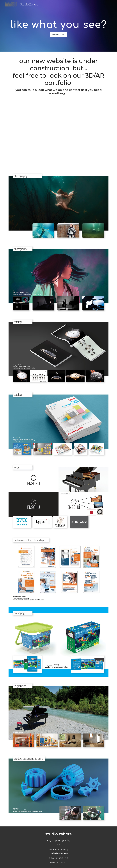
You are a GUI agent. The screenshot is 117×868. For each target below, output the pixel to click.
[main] (58, 23)
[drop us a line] (59, 34)
